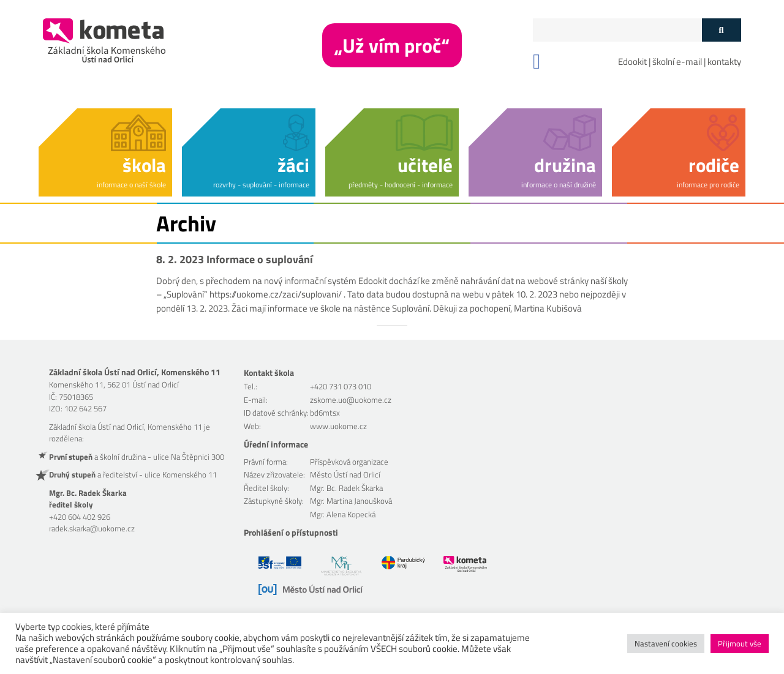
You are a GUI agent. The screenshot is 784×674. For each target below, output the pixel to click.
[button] (105, 150)
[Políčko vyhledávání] (617, 30)
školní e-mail (677, 62)
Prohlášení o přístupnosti (291, 532)
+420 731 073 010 (341, 386)
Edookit (632, 62)
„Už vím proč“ (392, 45)
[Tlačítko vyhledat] (721, 30)
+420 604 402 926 (80, 517)
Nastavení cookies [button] (666, 643)
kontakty (724, 62)
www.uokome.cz (338, 426)
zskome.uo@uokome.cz (351, 400)
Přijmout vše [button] (740, 643)
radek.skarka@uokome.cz (92, 528)
